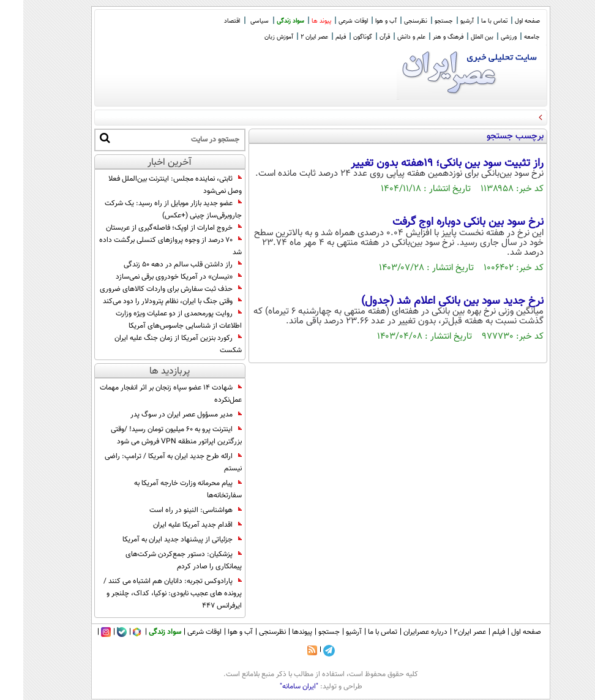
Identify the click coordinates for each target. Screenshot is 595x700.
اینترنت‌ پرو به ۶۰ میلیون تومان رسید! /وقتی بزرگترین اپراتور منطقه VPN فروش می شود (153, 435)
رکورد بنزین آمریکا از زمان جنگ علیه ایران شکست (155, 344)
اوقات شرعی (330, 21)
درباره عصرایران (402, 632)
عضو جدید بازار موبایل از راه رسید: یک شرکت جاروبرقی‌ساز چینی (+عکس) (150, 209)
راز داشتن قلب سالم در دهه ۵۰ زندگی (159, 265)
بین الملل (459, 37)
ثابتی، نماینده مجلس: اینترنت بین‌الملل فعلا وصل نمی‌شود (152, 185)
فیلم (317, 37)
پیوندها (279, 632)
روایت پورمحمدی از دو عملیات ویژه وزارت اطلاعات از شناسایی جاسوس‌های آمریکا (155, 320)
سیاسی (236, 21)
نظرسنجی (392, 21)
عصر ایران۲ (447, 632)
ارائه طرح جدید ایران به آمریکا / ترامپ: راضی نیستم (150, 462)
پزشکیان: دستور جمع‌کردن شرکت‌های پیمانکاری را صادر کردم (160, 560)
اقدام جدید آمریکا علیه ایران (174, 525)
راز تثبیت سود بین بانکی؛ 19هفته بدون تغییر (424, 164)
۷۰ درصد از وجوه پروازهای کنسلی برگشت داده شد (147, 246)
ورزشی (485, 37)
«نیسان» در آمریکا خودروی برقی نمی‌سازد (155, 277)
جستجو (421, 21)
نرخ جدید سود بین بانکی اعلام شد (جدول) (429, 301)
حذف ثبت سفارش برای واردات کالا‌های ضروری (148, 289)
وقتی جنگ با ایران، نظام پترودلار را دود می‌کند (149, 301)
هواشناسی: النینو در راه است (172, 510)
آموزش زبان (256, 37)
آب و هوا (363, 21)
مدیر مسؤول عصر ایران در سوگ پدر (163, 415)
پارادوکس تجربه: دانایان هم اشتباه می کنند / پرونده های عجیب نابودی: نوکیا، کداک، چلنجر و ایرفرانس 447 (149, 593)
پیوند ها (298, 21)
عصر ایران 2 (291, 37)
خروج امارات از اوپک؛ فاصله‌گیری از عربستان (151, 228)
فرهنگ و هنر (425, 37)
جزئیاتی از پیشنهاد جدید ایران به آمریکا (159, 540)
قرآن (361, 37)
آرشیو (444, 21)
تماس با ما (471, 21)
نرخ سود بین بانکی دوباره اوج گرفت (445, 222)
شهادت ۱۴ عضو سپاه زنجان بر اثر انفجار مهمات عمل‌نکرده (148, 394)
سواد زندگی (267, 21)
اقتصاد (209, 21)
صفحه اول (504, 21)
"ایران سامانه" (276, 687)
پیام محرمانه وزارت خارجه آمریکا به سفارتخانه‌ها (165, 489)
